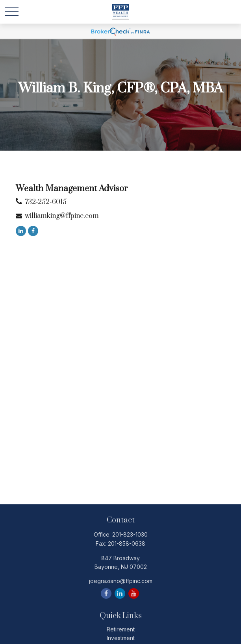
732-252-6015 (46, 202)
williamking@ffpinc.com (62, 216)
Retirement (121, 629)
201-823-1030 (130, 534)
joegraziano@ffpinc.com (121, 581)
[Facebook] (33, 231)
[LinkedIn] (21, 231)
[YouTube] (134, 593)
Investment (121, 638)
